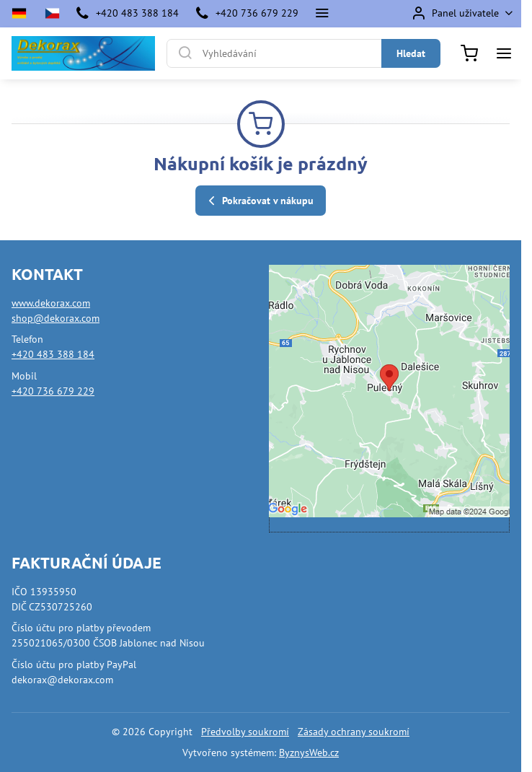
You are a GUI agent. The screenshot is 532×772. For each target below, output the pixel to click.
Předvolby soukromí (245, 732)
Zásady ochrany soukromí (354, 732)
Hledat (411, 53)
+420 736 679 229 (53, 391)
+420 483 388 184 (53, 354)
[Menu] (504, 53)
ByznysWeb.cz (309, 753)
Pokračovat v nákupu (259, 201)
